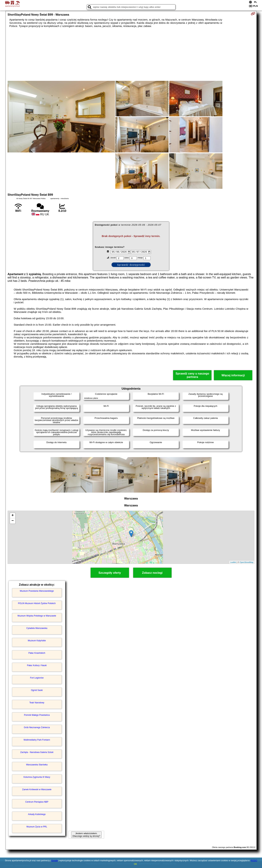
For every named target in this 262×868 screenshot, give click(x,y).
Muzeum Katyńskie (37, 641)
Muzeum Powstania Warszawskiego (37, 591)
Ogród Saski (37, 690)
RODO (254, 861)
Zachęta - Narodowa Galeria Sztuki (37, 752)
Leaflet (233, 562)
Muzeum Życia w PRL (37, 827)
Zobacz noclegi (152, 573)
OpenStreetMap (247, 562)
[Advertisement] (131, 54)
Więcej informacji (233, 375)
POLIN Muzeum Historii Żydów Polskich (37, 603)
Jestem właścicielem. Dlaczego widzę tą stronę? (86, 835)
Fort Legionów (37, 678)
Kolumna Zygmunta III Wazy (37, 777)
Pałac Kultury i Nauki (37, 665)
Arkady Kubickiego (37, 814)
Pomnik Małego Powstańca (37, 715)
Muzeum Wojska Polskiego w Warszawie (37, 616)
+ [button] (13, 516)
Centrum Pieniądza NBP (37, 802)
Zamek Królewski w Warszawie (37, 789)
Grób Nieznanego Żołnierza (37, 727)
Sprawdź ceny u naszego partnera (192, 375)
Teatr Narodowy (37, 703)
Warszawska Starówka (37, 765)
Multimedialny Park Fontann (37, 740)
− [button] (13, 521)
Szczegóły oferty (110, 573)
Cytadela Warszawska (37, 628)
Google (55, 861)
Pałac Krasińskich (37, 653)
